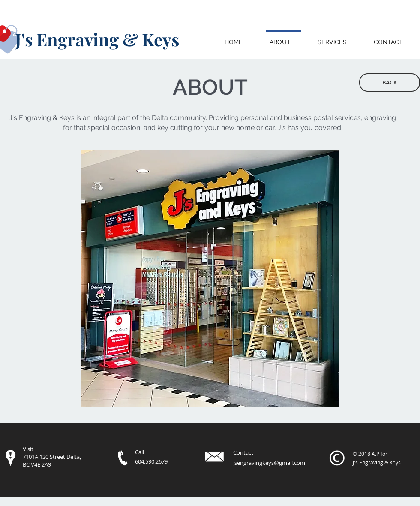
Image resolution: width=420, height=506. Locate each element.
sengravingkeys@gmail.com (270, 463)
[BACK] (390, 83)
